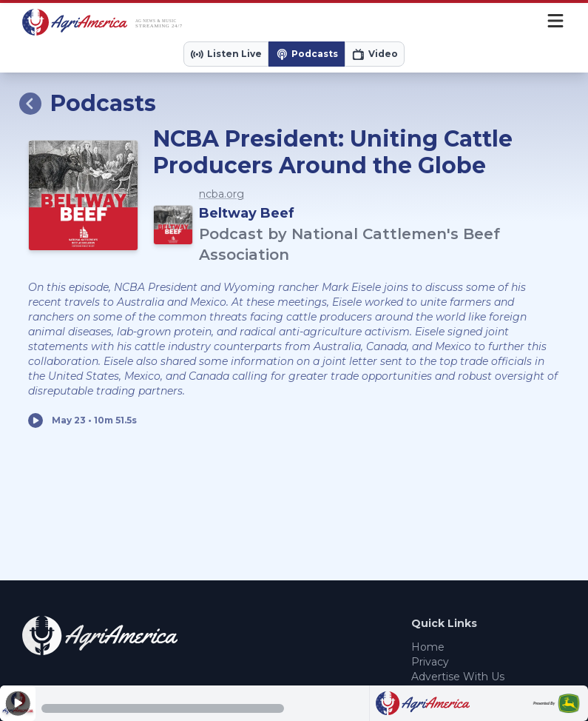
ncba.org (222, 194)
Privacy (430, 662)
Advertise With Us (458, 677)
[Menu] (555, 22)
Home (428, 647)
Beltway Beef (247, 213)
